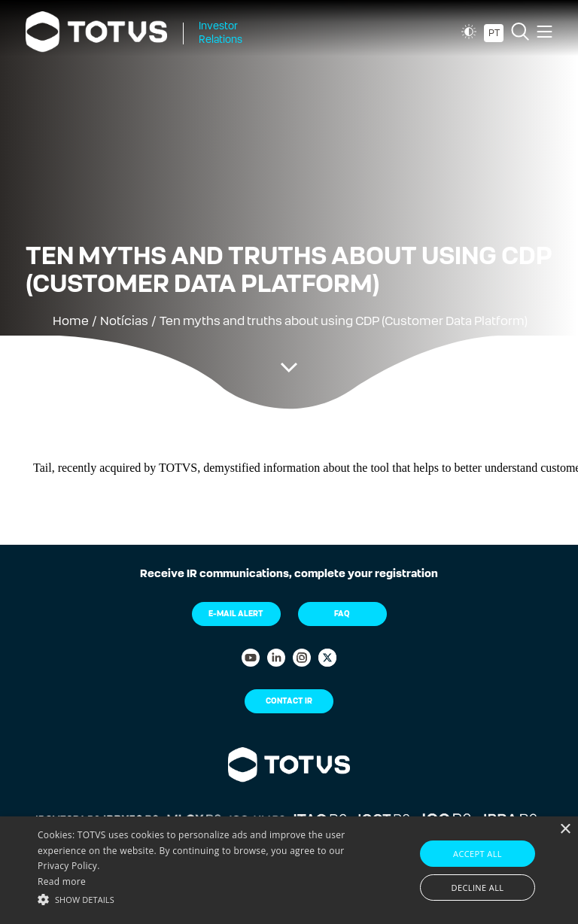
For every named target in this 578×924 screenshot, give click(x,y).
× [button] (565, 830)
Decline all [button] (478, 888)
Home (71, 321)
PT (494, 33)
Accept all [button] (478, 854)
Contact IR (289, 701)
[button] (201, 898)
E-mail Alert (236, 614)
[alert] (289, 870)
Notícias (124, 321)
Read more (62, 881)
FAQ (342, 614)
